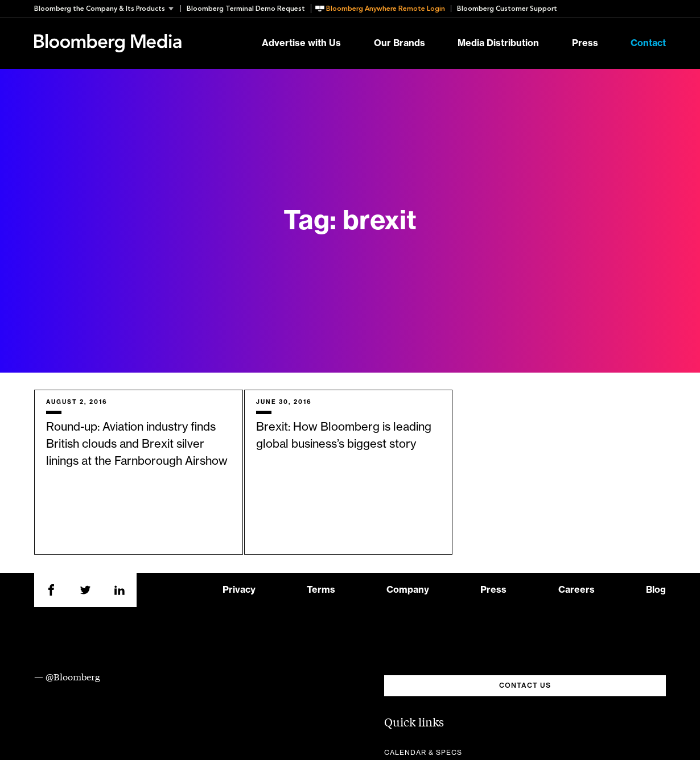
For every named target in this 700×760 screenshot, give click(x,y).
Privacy (239, 590)
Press (585, 43)
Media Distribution (498, 43)
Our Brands (400, 43)
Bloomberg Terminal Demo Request (246, 9)
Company (408, 590)
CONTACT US (525, 685)
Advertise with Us (301, 43)
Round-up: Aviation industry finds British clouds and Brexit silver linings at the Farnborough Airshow (137, 444)
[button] (107, 9)
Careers (577, 590)
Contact (648, 43)
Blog (656, 590)
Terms (321, 590)
